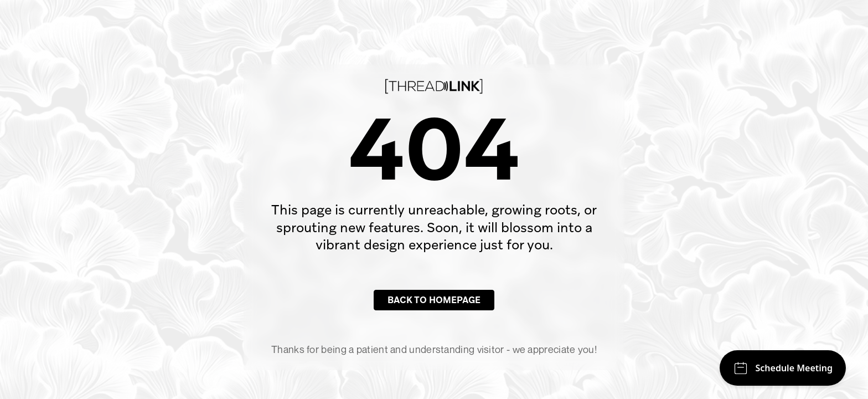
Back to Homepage (434, 300)
